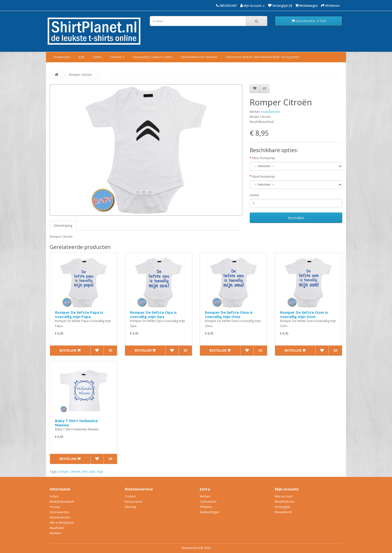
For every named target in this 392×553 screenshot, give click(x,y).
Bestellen (296, 218)
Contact (130, 496)
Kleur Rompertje (264, 158)
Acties (54, 496)
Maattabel (57, 528)
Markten (55, 533)
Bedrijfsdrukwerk (62, 502)
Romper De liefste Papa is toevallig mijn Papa (79, 314)
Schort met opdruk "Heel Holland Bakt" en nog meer (262, 57)
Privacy (55, 507)
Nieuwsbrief (283, 512)
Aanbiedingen (210, 512)
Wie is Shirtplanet (62, 523)
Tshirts (97, 57)
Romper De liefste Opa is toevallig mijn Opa (153, 314)
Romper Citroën (80, 75)
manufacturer (271, 112)
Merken (205, 496)
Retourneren (134, 502)
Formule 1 (117, 57)
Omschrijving (63, 226)
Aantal (254, 195)
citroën (75, 472)
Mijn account (284, 496)
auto (92, 472)
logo (100, 472)
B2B (81, 57)
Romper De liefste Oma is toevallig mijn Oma (229, 314)
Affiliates (206, 507)
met (85, 472)
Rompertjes (62, 57)
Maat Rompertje (264, 177)
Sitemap (130, 507)
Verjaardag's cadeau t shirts (152, 57)
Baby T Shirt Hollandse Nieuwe (76, 423)
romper (63, 472)
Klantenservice (60, 517)
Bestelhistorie (284, 502)
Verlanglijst (282, 507)
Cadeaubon (208, 502)
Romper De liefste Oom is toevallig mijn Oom (304, 314)
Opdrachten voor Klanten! (199, 57)
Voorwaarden (59, 512)
